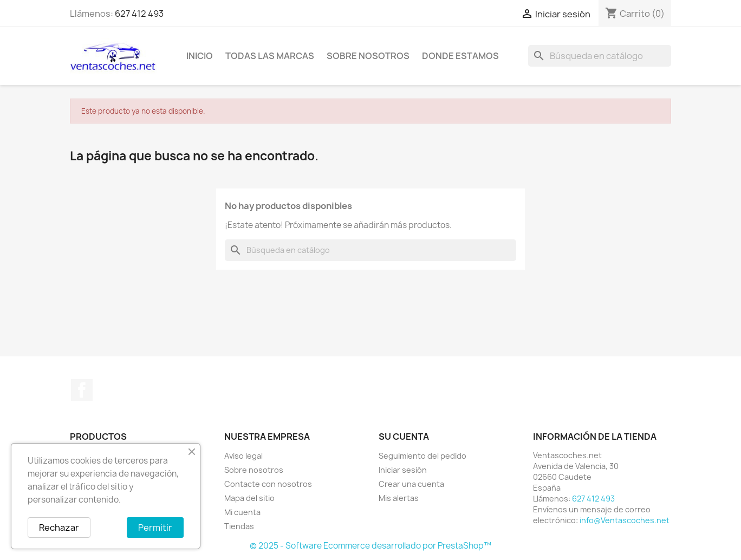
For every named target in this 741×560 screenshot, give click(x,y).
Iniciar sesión (403, 470)
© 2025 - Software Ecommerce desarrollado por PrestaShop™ (370, 546)
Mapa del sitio (249, 498)
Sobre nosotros (368, 56)
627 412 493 (139, 14)
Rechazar (59, 528)
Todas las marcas (270, 56)
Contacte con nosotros (268, 484)
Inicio (200, 56)
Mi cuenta (242, 512)
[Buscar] (600, 56)
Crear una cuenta (411, 484)
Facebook (82, 390)
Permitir (155, 528)
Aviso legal (243, 456)
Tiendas (239, 526)
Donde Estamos (460, 56)
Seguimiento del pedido (422, 456)
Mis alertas (399, 498)
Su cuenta (404, 437)
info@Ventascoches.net (625, 520)
